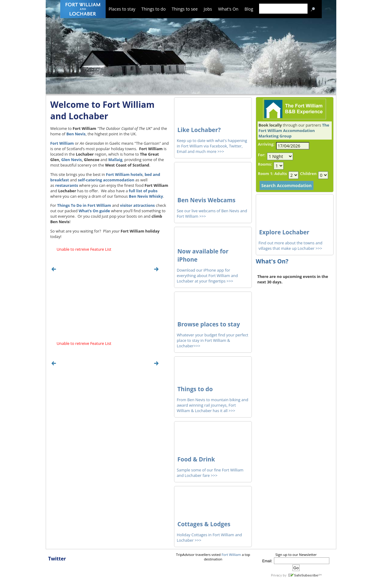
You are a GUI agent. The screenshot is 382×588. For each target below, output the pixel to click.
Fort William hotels (124, 174)
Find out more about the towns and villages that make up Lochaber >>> (290, 246)
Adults (280, 173)
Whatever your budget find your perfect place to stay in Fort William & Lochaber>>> (212, 340)
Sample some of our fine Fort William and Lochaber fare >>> (210, 473)
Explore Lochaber (284, 232)
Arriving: (266, 144)
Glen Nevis (71, 160)
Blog (249, 9)
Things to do (153, 9)
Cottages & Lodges (204, 524)
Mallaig (115, 160)
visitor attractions (137, 205)
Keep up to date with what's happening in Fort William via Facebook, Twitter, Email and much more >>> (212, 146)
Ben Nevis (76, 134)
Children (308, 173)
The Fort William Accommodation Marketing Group (294, 130)
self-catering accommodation (106, 180)
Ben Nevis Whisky (146, 196)
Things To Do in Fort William (84, 205)
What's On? (272, 261)
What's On (228, 9)
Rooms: (265, 164)
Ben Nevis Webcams (206, 200)
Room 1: (266, 173)
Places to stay (122, 9)
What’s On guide (94, 211)
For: (262, 155)
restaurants (67, 185)
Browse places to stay (209, 324)
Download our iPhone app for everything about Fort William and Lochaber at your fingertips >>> (207, 276)
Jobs (208, 9)
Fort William (62, 143)
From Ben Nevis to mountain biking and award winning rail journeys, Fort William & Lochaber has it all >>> (212, 405)
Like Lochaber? (199, 130)
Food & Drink (196, 459)
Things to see (185, 9)
